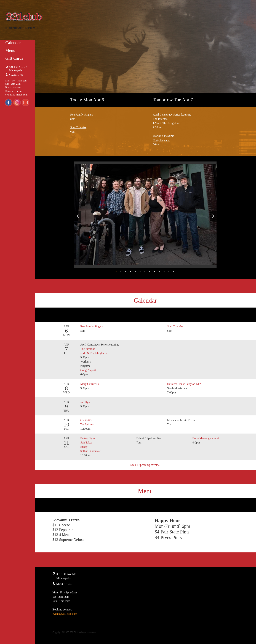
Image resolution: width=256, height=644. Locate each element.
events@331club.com (16, 95)
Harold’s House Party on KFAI (185, 384)
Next (213, 216)
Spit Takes (86, 442)
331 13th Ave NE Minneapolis (18, 69)
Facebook (9, 103)
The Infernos (161, 119)
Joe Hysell (86, 402)
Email (26, 103)
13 (174, 272)
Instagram (17, 103)
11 (164, 272)
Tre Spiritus (87, 424)
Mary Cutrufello (90, 384)
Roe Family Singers (82, 115)
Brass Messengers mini (206, 438)
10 (159, 272)
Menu (10, 50)
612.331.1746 (16, 75)
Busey (84, 447)
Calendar (13, 43)
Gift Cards (14, 58)
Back (78, 216)
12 (169, 272)
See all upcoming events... (145, 465)
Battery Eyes (88, 438)
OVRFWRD (87, 420)
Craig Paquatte (161, 140)
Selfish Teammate (91, 451)
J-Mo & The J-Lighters (166, 123)
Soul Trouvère (78, 127)
